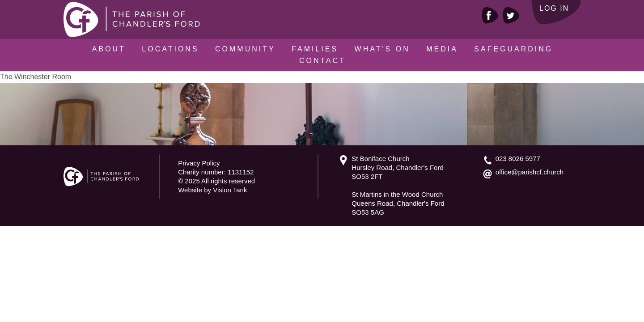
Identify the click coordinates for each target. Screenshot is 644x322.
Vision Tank (230, 190)
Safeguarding (513, 49)
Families (315, 49)
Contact (322, 61)
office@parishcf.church (530, 172)
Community (245, 49)
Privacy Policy (199, 163)
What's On (382, 49)
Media (442, 49)
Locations (170, 49)
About (109, 49)
